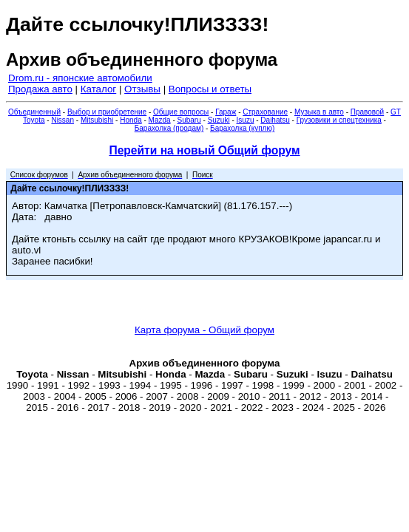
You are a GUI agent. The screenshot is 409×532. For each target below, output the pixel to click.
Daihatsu (275, 120)
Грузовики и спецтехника (339, 120)
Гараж (226, 112)
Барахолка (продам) (169, 128)
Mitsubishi (97, 120)
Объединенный (34, 112)
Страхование (265, 112)
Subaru (189, 120)
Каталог (98, 89)
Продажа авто (40, 89)
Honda (131, 120)
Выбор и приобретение (107, 112)
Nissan (62, 120)
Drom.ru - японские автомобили (80, 78)
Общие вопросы (181, 112)
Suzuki (219, 120)
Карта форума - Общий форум (204, 330)
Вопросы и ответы (210, 89)
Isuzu (246, 120)
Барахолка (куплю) (242, 128)
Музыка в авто (319, 112)
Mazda (160, 120)
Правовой (367, 112)
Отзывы (142, 89)
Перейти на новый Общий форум (204, 150)
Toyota (34, 120)
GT (396, 112)
